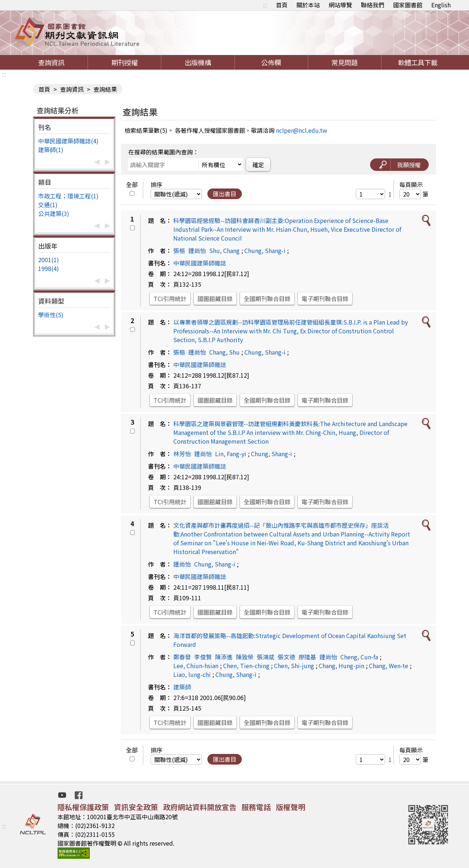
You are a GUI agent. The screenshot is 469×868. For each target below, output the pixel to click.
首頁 (282, 5)
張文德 (287, 657)
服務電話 (256, 807)
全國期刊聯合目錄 (267, 299)
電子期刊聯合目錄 (325, 299)
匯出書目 (225, 194)
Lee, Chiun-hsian (196, 666)
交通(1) (48, 205)
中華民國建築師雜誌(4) (68, 141)
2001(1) (49, 260)
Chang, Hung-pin (341, 666)
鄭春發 (182, 657)
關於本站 (308, 5)
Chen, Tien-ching (246, 666)
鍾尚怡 (197, 250)
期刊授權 (125, 62)
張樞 (179, 250)
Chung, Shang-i (265, 250)
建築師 (182, 687)
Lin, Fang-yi (231, 454)
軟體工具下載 (418, 62)
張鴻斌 (266, 657)
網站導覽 (340, 5)
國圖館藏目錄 (215, 299)
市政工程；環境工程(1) (68, 196)
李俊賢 (203, 657)
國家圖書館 (408, 5)
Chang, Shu (224, 352)
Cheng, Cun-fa (359, 657)
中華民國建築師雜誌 (200, 263)
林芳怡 (182, 454)
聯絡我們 (373, 5)
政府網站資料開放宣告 (200, 807)
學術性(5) (51, 315)
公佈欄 (271, 62)
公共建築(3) (54, 213)
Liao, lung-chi (192, 674)
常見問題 (344, 62)
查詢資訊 (51, 62)
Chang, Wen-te (389, 666)
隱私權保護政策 (83, 807)
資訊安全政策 (136, 807)
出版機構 (198, 62)
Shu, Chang (224, 250)
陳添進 (224, 657)
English (441, 5)
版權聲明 (291, 807)
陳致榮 (245, 657)
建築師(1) (51, 150)
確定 (258, 165)
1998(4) (49, 268)
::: (265, 5)
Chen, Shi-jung (294, 666)
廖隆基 (307, 657)
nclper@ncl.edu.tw (302, 130)
